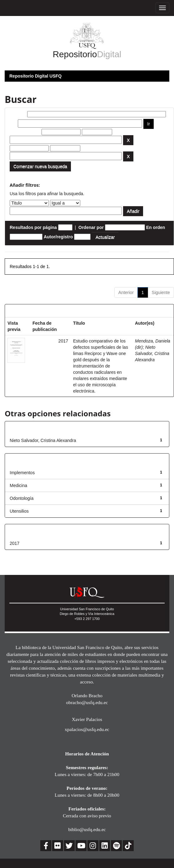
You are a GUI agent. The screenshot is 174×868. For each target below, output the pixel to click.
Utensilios (19, 511)
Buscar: (18, 114)
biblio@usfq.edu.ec (87, 829)
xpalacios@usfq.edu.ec (87, 729)
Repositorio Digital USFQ (35, 76)
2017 (15, 543)
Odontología (22, 498)
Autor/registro (58, 237)
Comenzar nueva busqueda (40, 166)
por (13, 124)
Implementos (22, 473)
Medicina (18, 485)
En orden (156, 227)
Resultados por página (33, 227)
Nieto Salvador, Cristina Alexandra (152, 353)
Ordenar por (91, 227)
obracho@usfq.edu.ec (87, 702)
